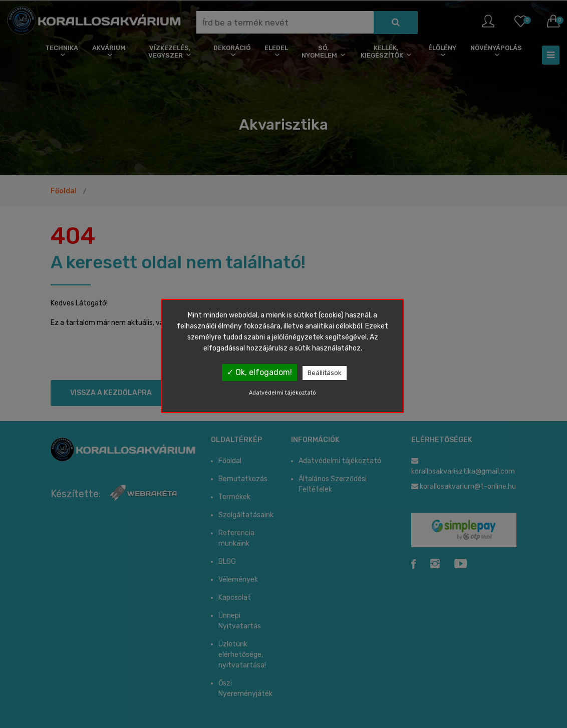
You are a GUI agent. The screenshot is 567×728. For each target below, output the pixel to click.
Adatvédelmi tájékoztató (282, 393)
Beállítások (325, 373)
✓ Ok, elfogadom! (259, 372)
